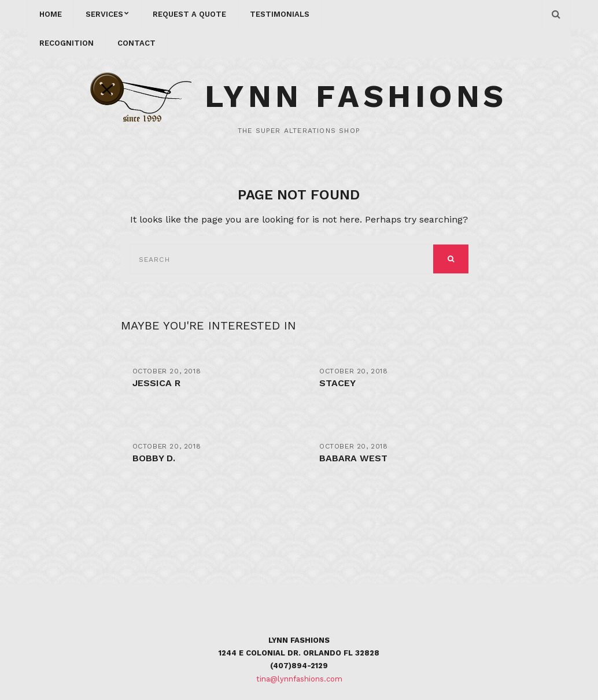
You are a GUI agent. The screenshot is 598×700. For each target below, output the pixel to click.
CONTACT (136, 43)
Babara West (353, 458)
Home (51, 14)
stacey (337, 383)
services (104, 14)
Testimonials (280, 14)
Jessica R (156, 383)
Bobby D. (154, 458)
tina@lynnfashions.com (299, 679)
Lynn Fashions (356, 96)
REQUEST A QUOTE (189, 14)
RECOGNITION (67, 43)
